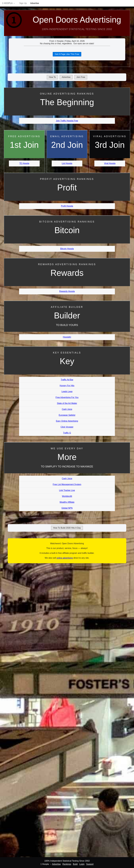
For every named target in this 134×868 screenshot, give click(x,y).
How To (52, 77)
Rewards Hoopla (67, 291)
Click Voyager (67, 427)
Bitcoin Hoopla (67, 249)
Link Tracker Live (67, 490)
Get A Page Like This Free (67, 54)
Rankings (67, 864)
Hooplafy (67, 337)
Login (82, 864)
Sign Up (23, 3)
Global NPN (67, 508)
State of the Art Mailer (67, 403)
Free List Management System (67, 484)
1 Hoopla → (9, 3)
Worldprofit (67, 496)
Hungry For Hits (67, 386)
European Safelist (67, 415)
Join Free (81, 77)
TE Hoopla (24, 163)
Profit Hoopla (67, 206)
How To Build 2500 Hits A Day (67, 528)
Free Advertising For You (67, 397)
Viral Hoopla (110, 163)
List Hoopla (67, 163)
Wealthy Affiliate (67, 502)
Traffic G (67, 433)
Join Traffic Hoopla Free (67, 121)
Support (90, 864)
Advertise (35, 3)
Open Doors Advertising (77, 20)
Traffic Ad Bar (67, 380)
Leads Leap (67, 391)
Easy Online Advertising (67, 421)
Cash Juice (67, 409)
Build (75, 864)
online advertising (65, 558)
